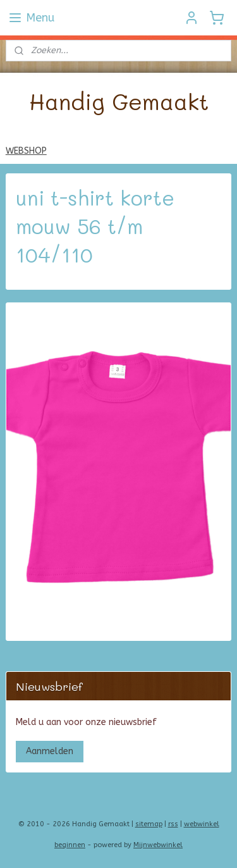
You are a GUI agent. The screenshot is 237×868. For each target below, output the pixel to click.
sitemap (149, 824)
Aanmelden (50, 751)
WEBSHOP (26, 151)
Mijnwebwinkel (158, 845)
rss (173, 824)
